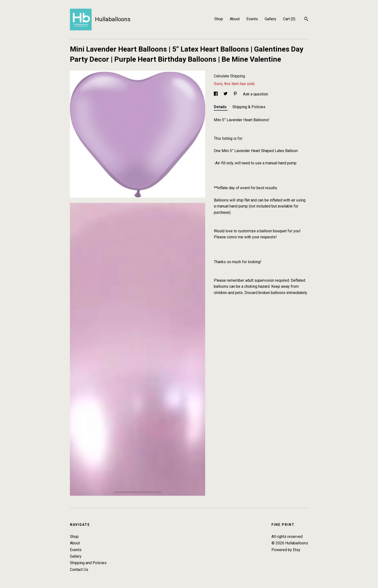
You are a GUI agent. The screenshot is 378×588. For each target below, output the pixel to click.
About (235, 19)
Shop (219, 19)
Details (221, 107)
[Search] (306, 20)
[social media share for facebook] (216, 94)
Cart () (289, 19)
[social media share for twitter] (226, 94)
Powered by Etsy (286, 550)
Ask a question (256, 94)
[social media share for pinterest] (236, 94)
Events (252, 19)
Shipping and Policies (88, 563)
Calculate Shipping (229, 76)
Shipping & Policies (249, 107)
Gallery (270, 19)
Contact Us (79, 570)
